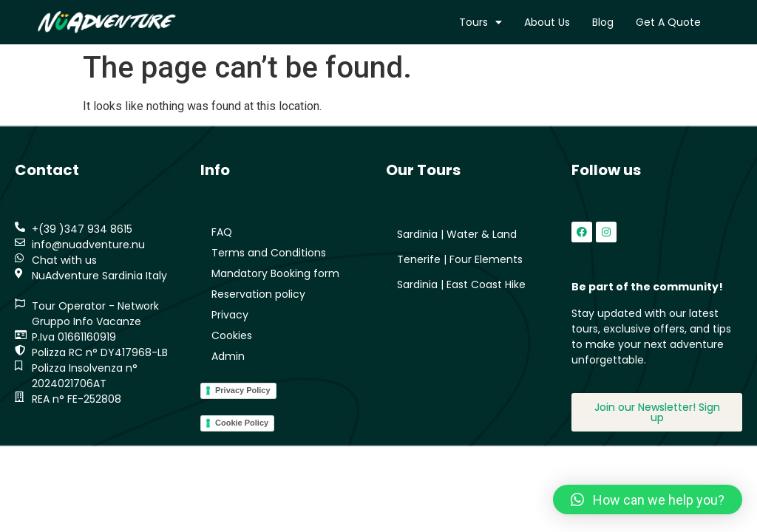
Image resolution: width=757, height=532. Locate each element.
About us (547, 22)
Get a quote (668, 22)
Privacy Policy (243, 390)
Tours (481, 22)
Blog (603, 22)
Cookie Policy (242, 423)
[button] (648, 499)
